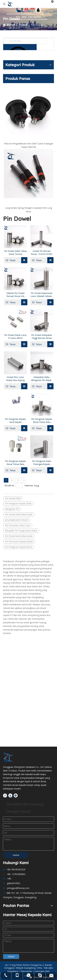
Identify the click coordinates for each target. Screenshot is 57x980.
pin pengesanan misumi (17, 520)
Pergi (37, 486)
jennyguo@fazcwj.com (18, 888)
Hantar (16, 855)
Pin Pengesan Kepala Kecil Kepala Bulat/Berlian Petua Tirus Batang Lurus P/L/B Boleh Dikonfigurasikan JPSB (15, 421)
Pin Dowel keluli (13, 498)
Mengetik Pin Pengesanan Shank (21, 531)
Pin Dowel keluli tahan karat (19, 514)
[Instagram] (16, 796)
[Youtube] (10, 796)
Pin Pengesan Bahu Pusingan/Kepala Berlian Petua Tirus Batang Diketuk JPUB (42, 463)
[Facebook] (5, 796)
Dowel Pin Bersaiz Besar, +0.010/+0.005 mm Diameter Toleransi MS (42, 253)
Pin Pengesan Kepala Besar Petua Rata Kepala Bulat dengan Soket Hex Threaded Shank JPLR (15, 463)
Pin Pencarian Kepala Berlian (19, 541)
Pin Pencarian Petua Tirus (18, 525)
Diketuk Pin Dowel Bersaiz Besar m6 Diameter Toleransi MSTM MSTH (15, 295)
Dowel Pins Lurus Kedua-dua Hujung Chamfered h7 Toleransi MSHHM (15, 379)
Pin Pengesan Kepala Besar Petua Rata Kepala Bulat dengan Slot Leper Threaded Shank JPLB (42, 421)
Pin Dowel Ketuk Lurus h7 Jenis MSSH (15, 337)
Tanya (10, 260)
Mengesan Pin (12, 509)
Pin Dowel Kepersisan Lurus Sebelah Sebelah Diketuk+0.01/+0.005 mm (42, 295)
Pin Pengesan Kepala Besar (19, 547)
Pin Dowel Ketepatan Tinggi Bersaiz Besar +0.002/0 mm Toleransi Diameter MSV (42, 337)
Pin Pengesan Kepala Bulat (18, 503)
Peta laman (27, 971)
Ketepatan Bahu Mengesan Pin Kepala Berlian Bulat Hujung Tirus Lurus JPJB (42, 379)
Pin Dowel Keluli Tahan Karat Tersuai (15, 253)
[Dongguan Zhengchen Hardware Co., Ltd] (10, 757)
